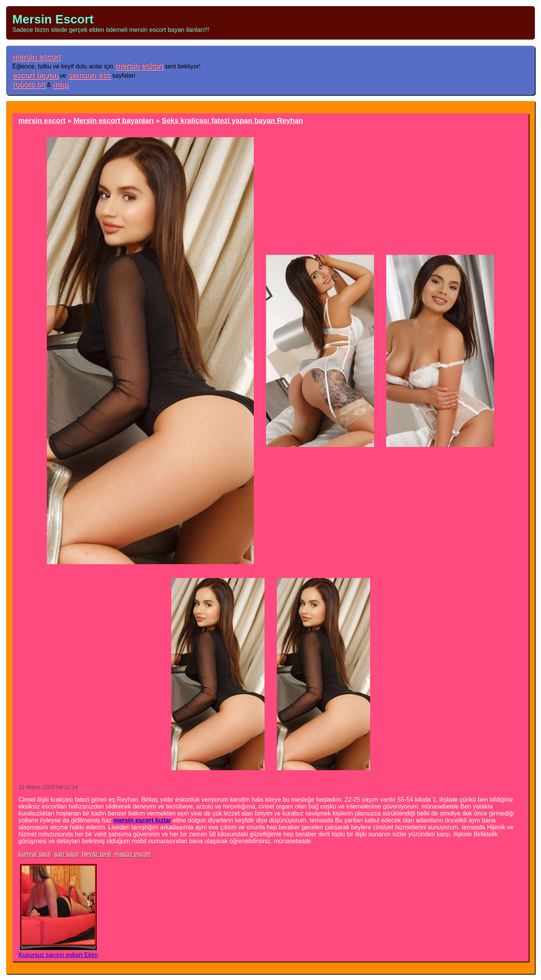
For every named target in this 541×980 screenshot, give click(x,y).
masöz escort (133, 854)
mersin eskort (139, 66)
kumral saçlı (35, 854)
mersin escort (36, 56)
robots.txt (29, 84)
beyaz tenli (97, 854)
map (60, 84)
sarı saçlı (66, 854)
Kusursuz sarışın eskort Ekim (58, 955)
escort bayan (35, 75)
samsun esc (89, 75)
